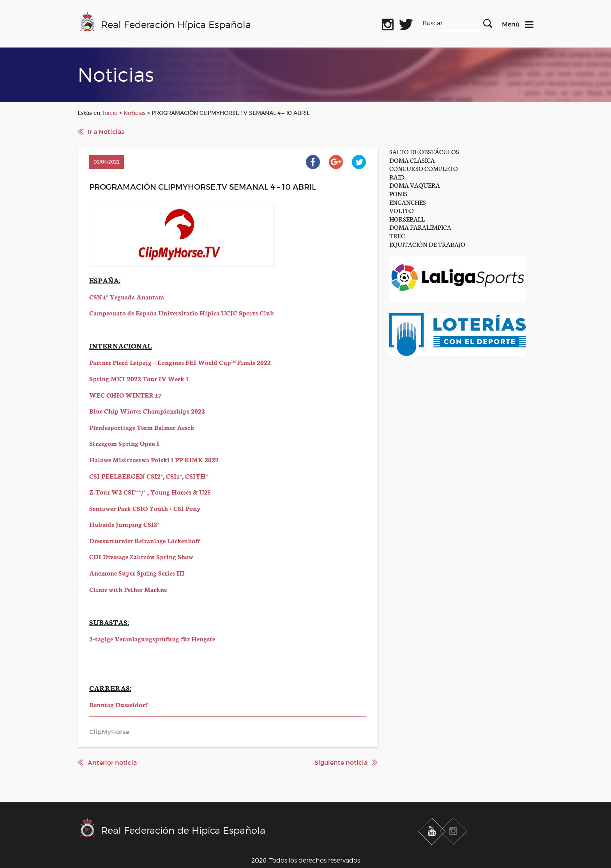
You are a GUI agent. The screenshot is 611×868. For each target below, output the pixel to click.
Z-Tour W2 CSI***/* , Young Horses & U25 (150, 492)
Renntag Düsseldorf (118, 704)
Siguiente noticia (341, 762)
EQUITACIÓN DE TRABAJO (427, 244)
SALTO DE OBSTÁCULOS (424, 151)
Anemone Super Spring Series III (137, 573)
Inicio (110, 113)
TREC (397, 235)
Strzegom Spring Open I (124, 443)
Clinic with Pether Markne (128, 589)
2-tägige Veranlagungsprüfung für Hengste (152, 638)
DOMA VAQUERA (415, 185)
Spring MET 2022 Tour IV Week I (139, 378)
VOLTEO (402, 210)
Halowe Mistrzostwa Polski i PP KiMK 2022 (154, 459)
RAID (397, 177)
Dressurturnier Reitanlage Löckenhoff (145, 540)
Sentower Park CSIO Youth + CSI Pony (145, 508)
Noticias (135, 113)
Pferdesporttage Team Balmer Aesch (142, 427)
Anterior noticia (112, 762)
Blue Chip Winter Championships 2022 (147, 411)
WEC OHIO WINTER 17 (125, 395)
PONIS (398, 193)
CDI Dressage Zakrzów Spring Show (141, 556)
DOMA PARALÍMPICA (420, 227)
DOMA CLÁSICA (412, 160)
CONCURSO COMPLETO (424, 168)
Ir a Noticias (106, 132)
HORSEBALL (407, 219)
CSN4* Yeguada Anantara (127, 297)
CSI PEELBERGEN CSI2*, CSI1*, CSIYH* (149, 476)
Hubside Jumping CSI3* (124, 524)
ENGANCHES (408, 202)
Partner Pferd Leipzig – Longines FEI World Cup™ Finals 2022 (180, 362)
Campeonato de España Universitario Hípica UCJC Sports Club (182, 313)
